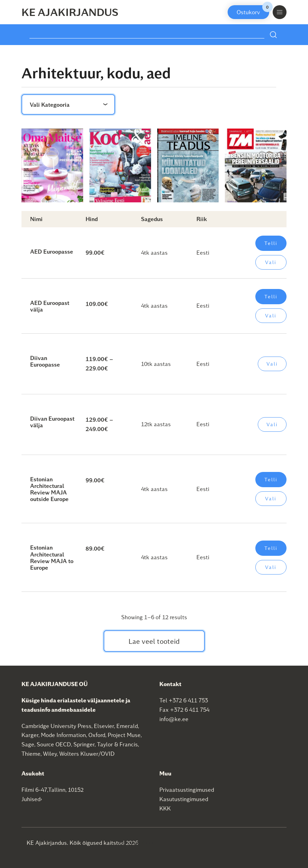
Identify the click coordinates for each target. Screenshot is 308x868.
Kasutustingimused (184, 799)
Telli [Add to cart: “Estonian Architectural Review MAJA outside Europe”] (271, 479)
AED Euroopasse (52, 251)
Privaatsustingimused (187, 790)
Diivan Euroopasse (45, 361)
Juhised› (32, 799)
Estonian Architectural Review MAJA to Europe (52, 557)
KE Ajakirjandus (70, 12)
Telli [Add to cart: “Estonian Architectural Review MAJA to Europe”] (271, 548)
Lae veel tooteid (154, 641)
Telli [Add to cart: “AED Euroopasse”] (271, 243)
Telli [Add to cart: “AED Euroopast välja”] (271, 296)
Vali (271, 262)
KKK (165, 808)
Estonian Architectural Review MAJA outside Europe (49, 489)
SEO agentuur (136, 842)
